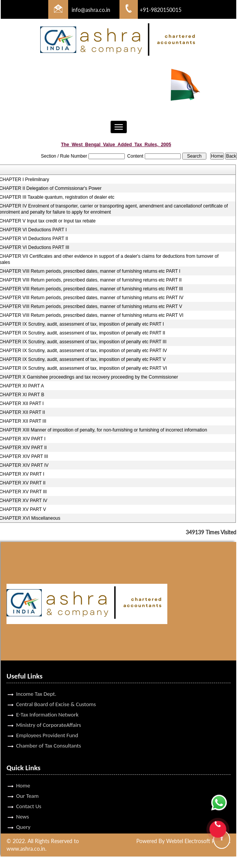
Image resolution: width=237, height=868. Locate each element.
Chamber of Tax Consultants (49, 737)
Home (23, 777)
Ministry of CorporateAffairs (49, 716)
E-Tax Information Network (47, 706)
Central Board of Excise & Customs (56, 695)
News (23, 808)
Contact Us (29, 797)
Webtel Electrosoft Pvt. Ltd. (198, 841)
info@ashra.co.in (91, 10)
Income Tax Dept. (36, 685)
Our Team (27, 787)
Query (23, 818)
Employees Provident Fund (47, 726)
